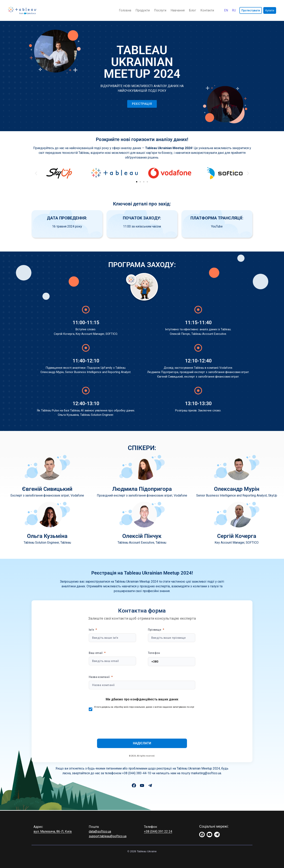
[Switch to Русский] (234, 11)
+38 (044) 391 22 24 (158, 831)
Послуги (160, 10)
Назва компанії (99, 677)
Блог (192, 10)
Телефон (154, 653)
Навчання (178, 10)
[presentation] (142, 722)
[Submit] (142, 743)
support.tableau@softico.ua (108, 836)
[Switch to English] (226, 11)
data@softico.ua (100, 831)
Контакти (207, 10)
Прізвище (155, 630)
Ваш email (96, 653)
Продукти (143, 10)
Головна (125, 10)
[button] (36, 173)
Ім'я (91, 630)
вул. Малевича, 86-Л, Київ (53, 831)
